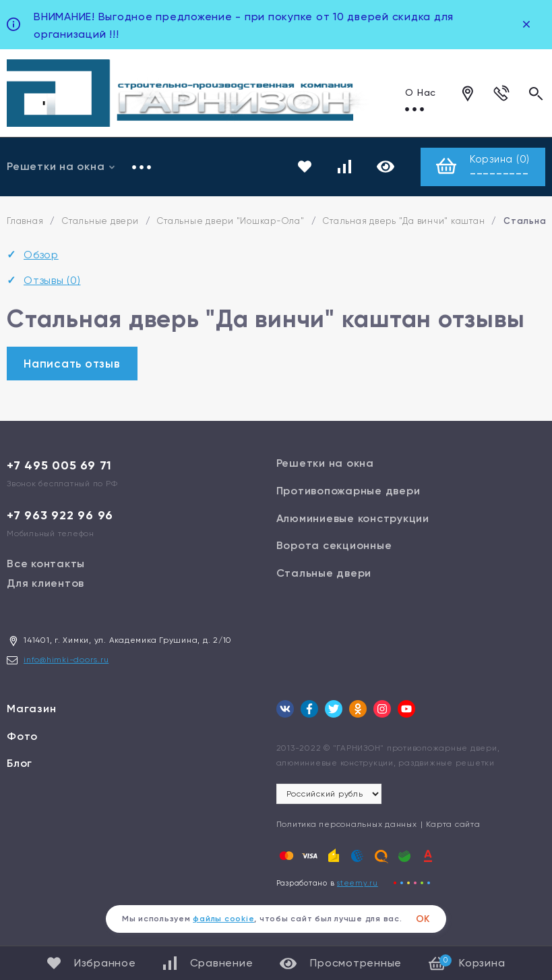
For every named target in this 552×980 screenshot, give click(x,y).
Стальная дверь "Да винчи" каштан (404, 221)
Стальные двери (100, 221)
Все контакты (46, 564)
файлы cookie (223, 919)
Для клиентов (45, 584)
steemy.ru (358, 884)
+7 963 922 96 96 (60, 516)
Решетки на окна (325, 464)
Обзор (41, 255)
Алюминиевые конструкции (353, 518)
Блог (20, 764)
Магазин (31, 709)
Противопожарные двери (348, 491)
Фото (22, 736)
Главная (25, 221)
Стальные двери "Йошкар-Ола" (231, 221)
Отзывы (52, 281)
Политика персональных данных (347, 825)
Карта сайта (453, 825)
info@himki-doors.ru (66, 660)
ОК (423, 919)
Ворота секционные (334, 546)
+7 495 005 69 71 (59, 466)
